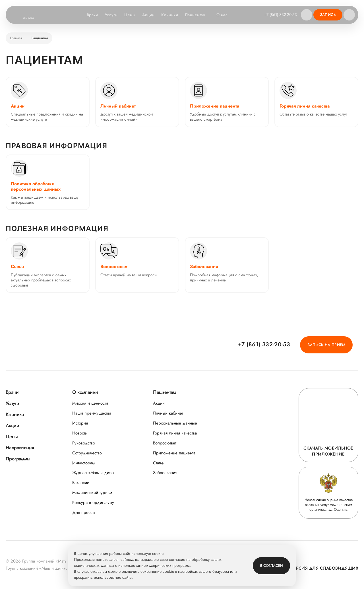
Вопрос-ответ (165, 443)
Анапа (32, 18)
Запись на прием (326, 345)
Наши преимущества (92, 413)
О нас (225, 15)
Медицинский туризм (92, 493)
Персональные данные (175, 423)
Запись (328, 15)
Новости (80, 433)
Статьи (159, 463)
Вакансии (81, 483)
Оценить (341, 509)
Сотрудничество (87, 453)
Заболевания (165, 473)
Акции (148, 15)
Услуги (111, 15)
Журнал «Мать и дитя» (93, 473)
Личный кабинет (168, 413)
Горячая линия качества (175, 433)
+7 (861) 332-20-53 (280, 15)
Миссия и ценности (90, 403)
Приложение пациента (174, 453)
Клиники (170, 15)
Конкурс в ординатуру (93, 503)
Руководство (84, 443)
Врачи (92, 15)
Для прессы (84, 513)
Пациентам (198, 15)
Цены (130, 15)
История (80, 423)
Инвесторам (83, 463)
